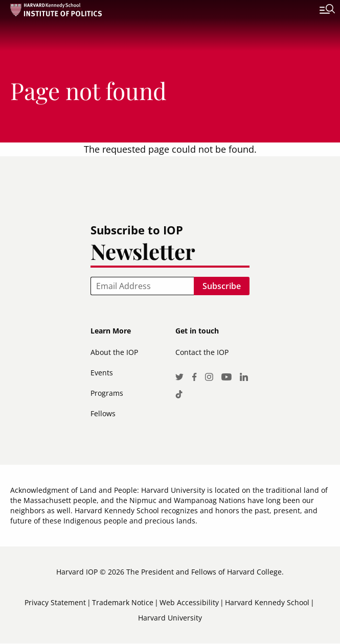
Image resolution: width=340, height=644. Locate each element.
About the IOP (114, 352)
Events (102, 373)
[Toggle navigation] (320, 10)
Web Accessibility (189, 602)
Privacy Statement (55, 602)
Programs (107, 393)
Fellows (103, 413)
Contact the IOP (202, 352)
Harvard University (170, 618)
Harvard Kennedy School (267, 602)
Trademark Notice (123, 602)
